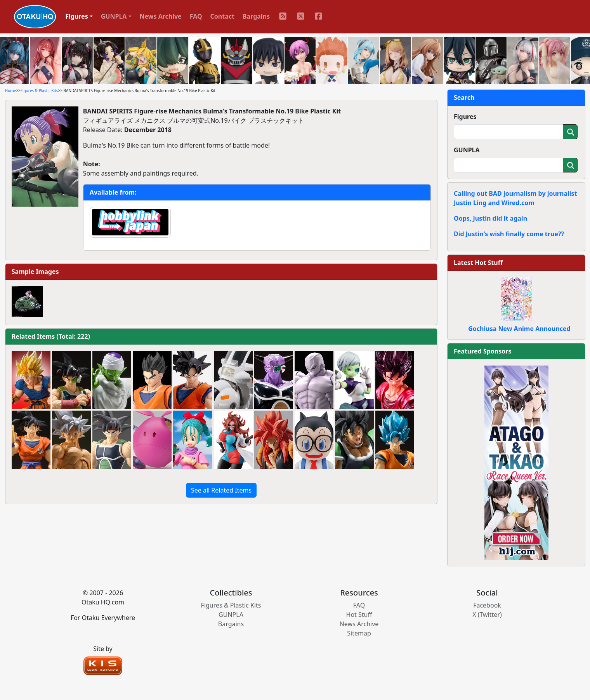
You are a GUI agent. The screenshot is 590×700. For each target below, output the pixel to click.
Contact (222, 16)
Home (10, 91)
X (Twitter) (487, 615)
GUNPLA (467, 150)
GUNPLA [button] (114, 16)
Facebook (487, 605)
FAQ (196, 16)
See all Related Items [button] (221, 490)
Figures (465, 117)
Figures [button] (77, 16)
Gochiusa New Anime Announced (519, 329)
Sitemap (359, 633)
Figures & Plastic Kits (39, 91)
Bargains (256, 16)
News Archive (161, 16)
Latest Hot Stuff (478, 263)
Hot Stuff (359, 615)
